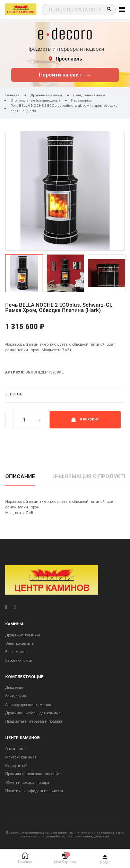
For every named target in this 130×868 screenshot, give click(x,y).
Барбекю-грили (19, 661)
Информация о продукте (90, 476)
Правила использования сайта (33, 774)
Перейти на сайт (65, 75)
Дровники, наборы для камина (33, 713)
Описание (20, 476)
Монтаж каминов (21, 757)
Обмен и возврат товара (27, 783)
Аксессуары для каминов (28, 705)
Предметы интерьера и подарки (34, 721)
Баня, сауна (16, 696)
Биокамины (16, 652)
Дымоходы (15, 688)
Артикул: (15, 372)
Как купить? (16, 766)
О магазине (16, 749)
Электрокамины (20, 644)
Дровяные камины (23, 635)
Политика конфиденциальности (34, 791)
